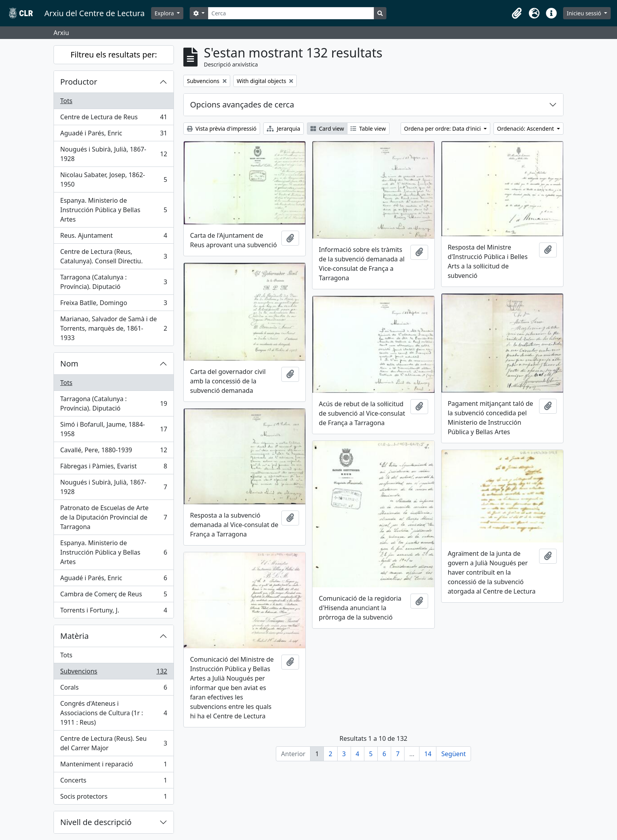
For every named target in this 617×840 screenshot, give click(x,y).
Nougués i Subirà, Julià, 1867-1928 (114, 154)
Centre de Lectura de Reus (114, 119)
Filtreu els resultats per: (114, 55)
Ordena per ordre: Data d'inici (443, 129)
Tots (66, 101)
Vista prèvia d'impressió (222, 129)
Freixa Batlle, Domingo (114, 304)
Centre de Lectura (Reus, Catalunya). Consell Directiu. (114, 256)
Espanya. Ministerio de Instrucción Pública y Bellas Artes (114, 210)
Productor (79, 82)
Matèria (75, 636)
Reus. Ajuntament (114, 237)
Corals (114, 689)
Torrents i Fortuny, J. (114, 612)
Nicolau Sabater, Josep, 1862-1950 (114, 179)
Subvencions (114, 673)
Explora (165, 13)
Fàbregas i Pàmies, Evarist (114, 468)
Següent (453, 754)
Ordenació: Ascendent (526, 129)
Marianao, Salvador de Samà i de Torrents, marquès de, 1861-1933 (114, 328)
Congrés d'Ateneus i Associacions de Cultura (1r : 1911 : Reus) (114, 713)
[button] (517, 13)
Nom (69, 364)
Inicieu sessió (585, 13)
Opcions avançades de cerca (242, 105)
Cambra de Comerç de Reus (114, 596)
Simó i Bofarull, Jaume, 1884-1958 (114, 429)
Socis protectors (114, 798)
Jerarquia (284, 129)
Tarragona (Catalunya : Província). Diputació (114, 282)
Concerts (114, 782)
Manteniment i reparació (114, 766)
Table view (368, 129)
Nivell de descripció (96, 822)
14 (428, 754)
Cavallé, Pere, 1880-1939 (114, 452)
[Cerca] (291, 13)
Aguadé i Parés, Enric (114, 135)
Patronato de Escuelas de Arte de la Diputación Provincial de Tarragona (114, 517)
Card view (327, 129)
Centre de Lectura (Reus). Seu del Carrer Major (114, 743)
